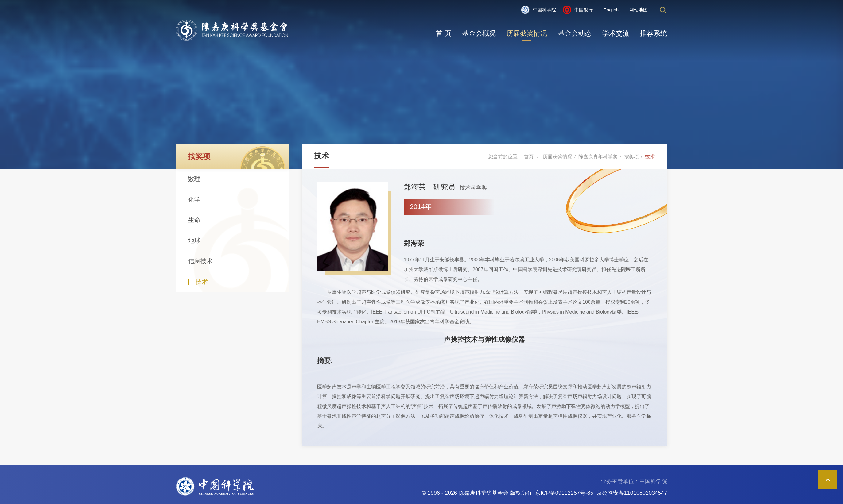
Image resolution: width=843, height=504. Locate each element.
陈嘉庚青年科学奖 (598, 157)
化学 (194, 199)
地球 (194, 240)
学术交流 (616, 33)
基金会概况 (479, 33)
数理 (194, 179)
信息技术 (200, 261)
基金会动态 (575, 33)
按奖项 (631, 157)
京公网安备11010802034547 (632, 493)
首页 (529, 157)
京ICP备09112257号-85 (564, 493)
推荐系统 (654, 33)
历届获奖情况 (527, 33)
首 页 (444, 33)
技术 (202, 282)
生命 (194, 220)
